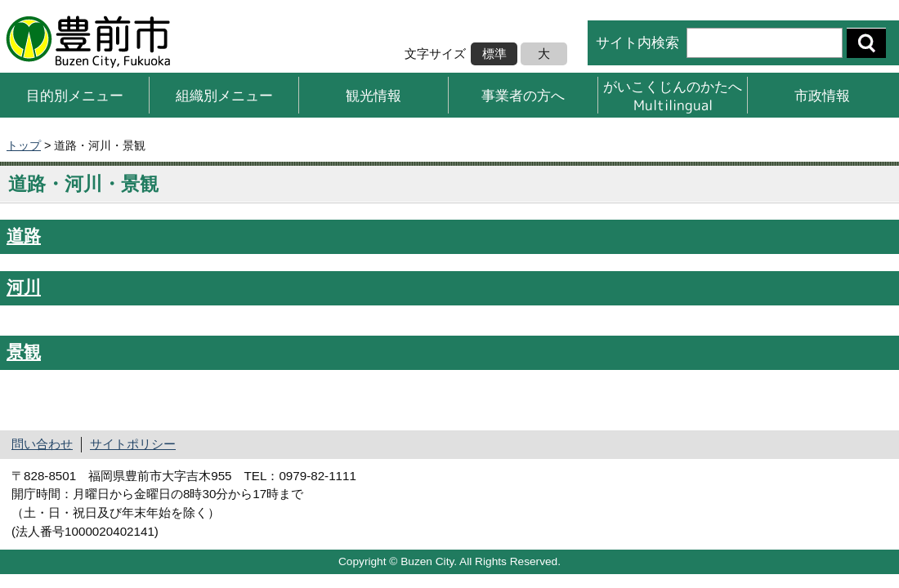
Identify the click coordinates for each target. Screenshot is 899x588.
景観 (24, 352)
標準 (494, 53)
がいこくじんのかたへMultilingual (673, 95)
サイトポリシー (133, 444)
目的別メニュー (75, 95)
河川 (24, 287)
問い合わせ (42, 444)
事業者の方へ (523, 95)
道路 (24, 236)
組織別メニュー (224, 95)
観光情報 (373, 95)
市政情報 (822, 95)
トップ (24, 145)
